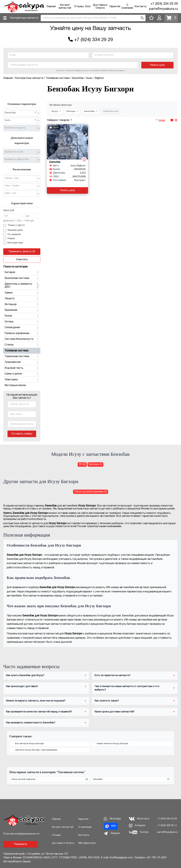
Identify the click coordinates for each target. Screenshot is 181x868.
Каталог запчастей (63, 827)
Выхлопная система (22, 278)
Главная (51, 7)
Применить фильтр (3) (22, 252)
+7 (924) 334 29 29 (164, 4)
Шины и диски (22, 374)
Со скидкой (12, 235)
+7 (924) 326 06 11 (167, 826)
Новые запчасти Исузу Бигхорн (112, 744)
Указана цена (13, 230)
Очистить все (111, 111)
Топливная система (22, 351)
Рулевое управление (22, 333)
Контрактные (13, 243)
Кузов (22, 316)
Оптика (22, 322)
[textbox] (21, 128)
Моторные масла (15, 385)
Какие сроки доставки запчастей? (115, 712)
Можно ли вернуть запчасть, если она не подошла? (36, 701)
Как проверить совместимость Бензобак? (31, 723)
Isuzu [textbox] (21, 120)
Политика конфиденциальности (21, 834)
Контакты (140, 7)
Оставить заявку (22, 434)
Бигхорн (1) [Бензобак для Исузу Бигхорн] (95, 464)
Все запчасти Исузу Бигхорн (29, 744)
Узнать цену (157, 65)
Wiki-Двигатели (87, 843)
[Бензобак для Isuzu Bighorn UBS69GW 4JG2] (67, 142)
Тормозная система (22, 356)
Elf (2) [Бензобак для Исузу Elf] (82, 464)
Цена (162, 120)
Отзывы (79, 7)
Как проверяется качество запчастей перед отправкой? (39, 712)
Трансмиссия (22, 362)
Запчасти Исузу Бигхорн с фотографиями (36, 750)
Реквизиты (21, 844)
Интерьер (22, 304)
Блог (88, 7)
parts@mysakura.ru (163, 9)
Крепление (22, 310)
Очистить (22, 260)
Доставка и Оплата (63, 843)
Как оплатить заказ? (107, 701)
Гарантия (115, 7)
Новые (9, 239)
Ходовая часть (22, 368)
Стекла (22, 345)
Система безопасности (22, 339)
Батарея (22, 272)
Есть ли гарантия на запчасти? (112, 675)
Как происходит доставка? (22, 686)
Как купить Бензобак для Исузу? (25, 675)
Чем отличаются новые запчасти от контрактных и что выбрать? (127, 688)
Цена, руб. (9, 210)
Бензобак (131, 779)
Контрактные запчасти (24, 18)
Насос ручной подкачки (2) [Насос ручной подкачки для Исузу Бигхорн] (91, 492)
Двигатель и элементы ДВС (22, 286)
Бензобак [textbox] (21, 113)
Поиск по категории (15, 267)
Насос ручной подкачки (50, 779)
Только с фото (14, 226)
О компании (85, 827)
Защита (22, 299)
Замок (22, 293)
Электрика (22, 380)
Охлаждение (22, 328)
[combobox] (93, 18)
